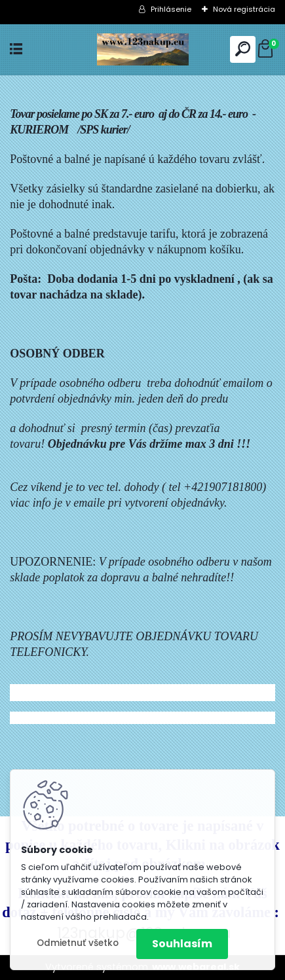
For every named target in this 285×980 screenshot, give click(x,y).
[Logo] (143, 49)
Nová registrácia (244, 9)
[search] (243, 49)
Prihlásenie (171, 9)
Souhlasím (182, 944)
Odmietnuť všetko (78, 943)
